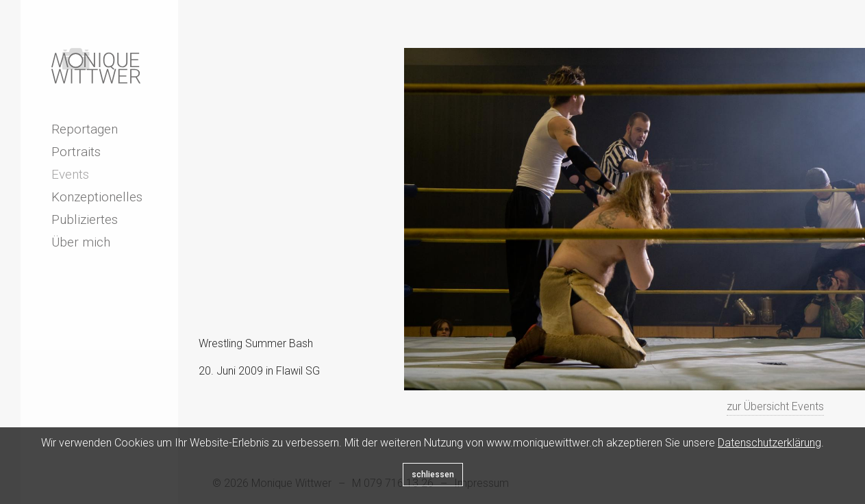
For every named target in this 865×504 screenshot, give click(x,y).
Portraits (76, 152)
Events (70, 174)
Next (271, 409)
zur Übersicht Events (775, 406)
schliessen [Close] (433, 475)
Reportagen (85, 129)
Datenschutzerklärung (769, 443)
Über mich (81, 242)
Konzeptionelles (97, 197)
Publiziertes (85, 219)
